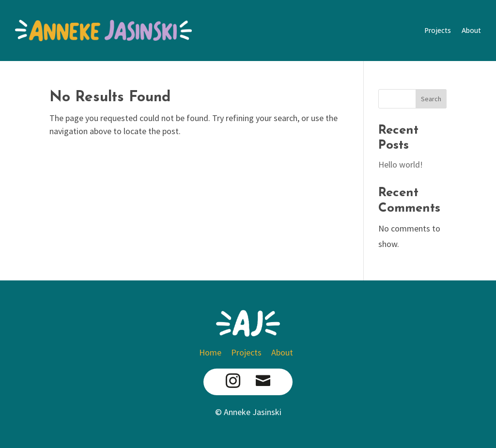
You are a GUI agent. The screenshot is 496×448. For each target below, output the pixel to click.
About (471, 30)
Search (431, 99)
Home (212, 352)
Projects (438, 30)
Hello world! (401, 164)
